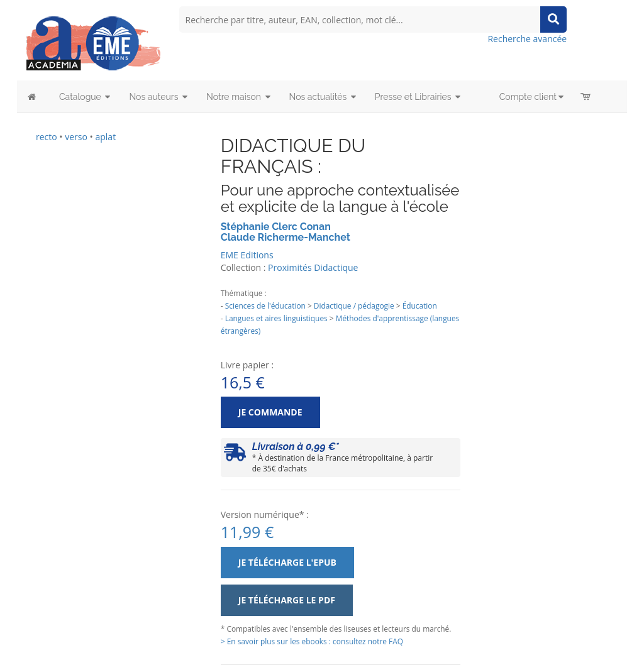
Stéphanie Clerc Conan (276, 227)
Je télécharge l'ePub (287, 562)
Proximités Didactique (313, 267)
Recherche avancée (527, 39)
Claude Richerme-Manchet (286, 237)
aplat (105, 137)
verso (76, 137)
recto (47, 137)
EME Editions (247, 255)
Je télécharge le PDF (287, 600)
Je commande (270, 412)
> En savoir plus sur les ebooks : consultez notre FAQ (312, 641)
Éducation (420, 305)
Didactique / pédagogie (354, 305)
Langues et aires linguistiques (276, 318)
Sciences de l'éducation (265, 305)
